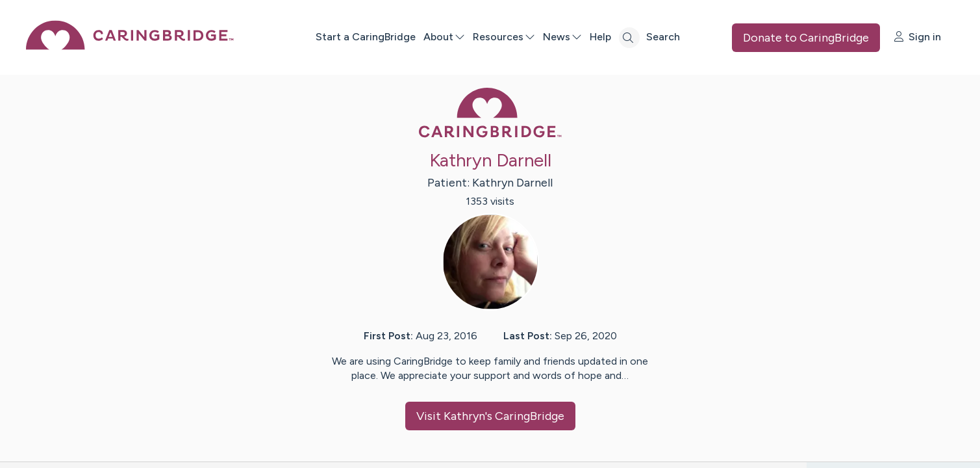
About (444, 37)
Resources (504, 37)
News (562, 37)
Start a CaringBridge (366, 37)
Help (600, 37)
